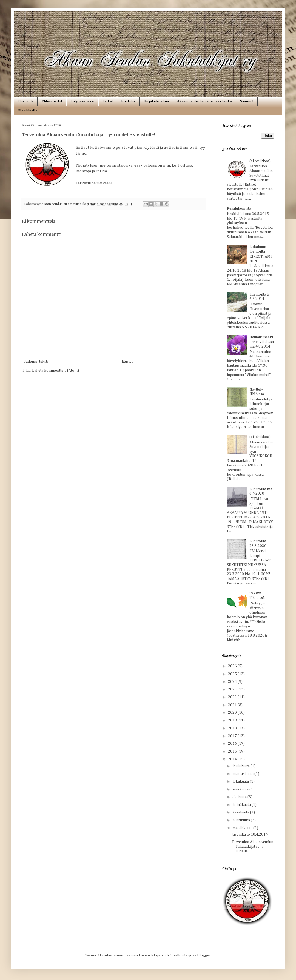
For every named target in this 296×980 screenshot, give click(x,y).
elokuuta (240, 797)
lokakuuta (241, 781)
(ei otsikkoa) (260, 161)
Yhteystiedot (52, 101)
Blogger (204, 955)
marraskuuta (243, 774)
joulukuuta (241, 766)
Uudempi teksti (36, 362)
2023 (233, 689)
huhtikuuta (242, 820)
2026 (233, 666)
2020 (233, 713)
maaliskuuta (243, 828)
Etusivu (128, 362)
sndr (165, 955)
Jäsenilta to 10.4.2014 (250, 835)
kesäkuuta (241, 812)
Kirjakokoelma (156, 101)
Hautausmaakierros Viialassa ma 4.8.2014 (262, 342)
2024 (233, 682)
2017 (233, 736)
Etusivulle (25, 101)
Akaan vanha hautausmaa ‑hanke (204, 101)
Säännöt (247, 101)
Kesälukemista (239, 208)
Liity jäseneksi (82, 101)
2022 (233, 697)
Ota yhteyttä (28, 110)
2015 (233, 752)
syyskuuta (241, 789)
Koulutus (128, 101)
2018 (233, 728)
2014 (233, 759)
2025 (233, 674)
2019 (233, 720)
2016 (233, 744)
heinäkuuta (242, 805)
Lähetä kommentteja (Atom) (55, 371)
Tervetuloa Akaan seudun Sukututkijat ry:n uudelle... (252, 847)
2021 (233, 705)
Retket (108, 101)
